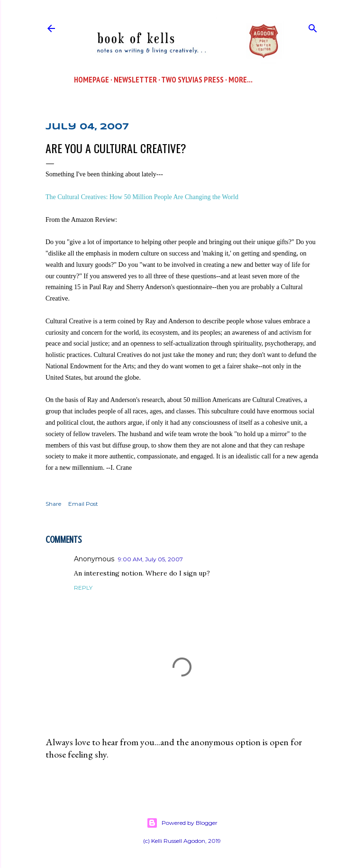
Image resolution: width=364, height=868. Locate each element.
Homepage (91, 80)
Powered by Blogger (182, 823)
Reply (83, 588)
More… (241, 80)
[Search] (313, 26)
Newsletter (135, 80)
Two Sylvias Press (192, 80)
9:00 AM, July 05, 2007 (150, 559)
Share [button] (53, 504)
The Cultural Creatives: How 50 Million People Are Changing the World (142, 197)
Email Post (83, 504)
